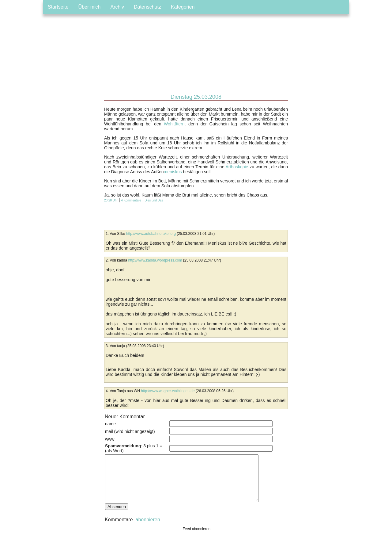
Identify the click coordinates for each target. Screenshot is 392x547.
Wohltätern (174, 124)
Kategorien (183, 7)
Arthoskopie (237, 167)
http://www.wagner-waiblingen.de (168, 391)
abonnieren (147, 529)
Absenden (117, 516)
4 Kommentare (131, 200)
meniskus (173, 172)
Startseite (58, 7)
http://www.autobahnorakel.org (151, 234)
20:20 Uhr (111, 200)
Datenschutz (147, 7)
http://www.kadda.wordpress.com (155, 260)
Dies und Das (154, 200)
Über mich (90, 7)
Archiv (117, 7)
